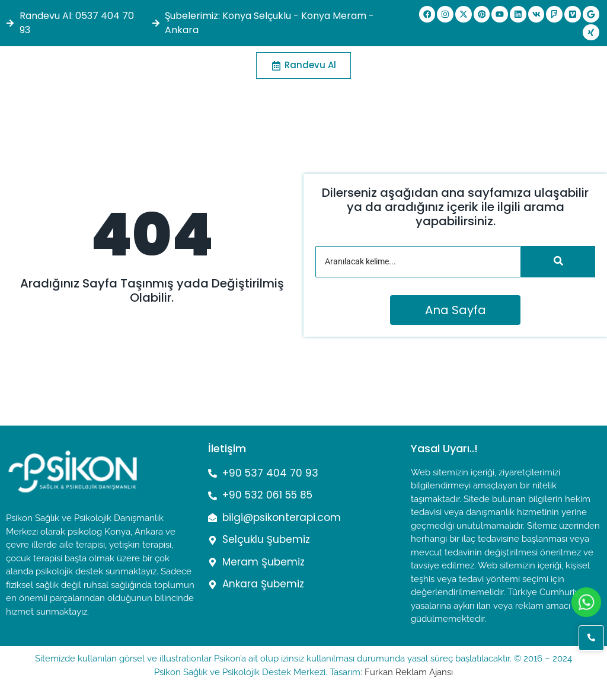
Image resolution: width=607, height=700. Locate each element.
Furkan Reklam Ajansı (409, 672)
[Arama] (418, 262)
